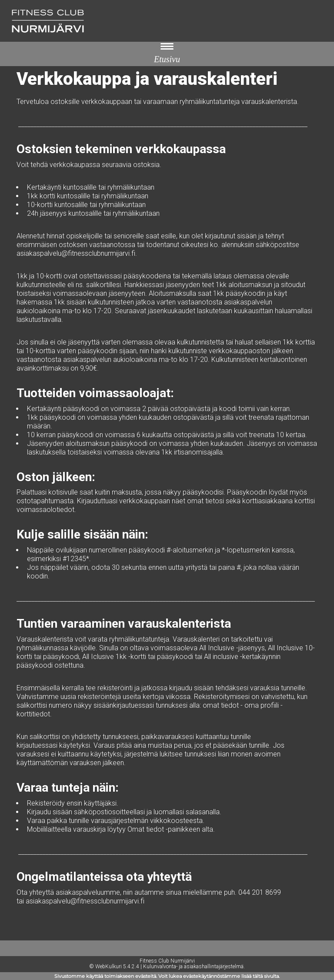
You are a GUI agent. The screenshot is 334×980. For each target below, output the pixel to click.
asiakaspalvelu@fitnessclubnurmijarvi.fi (76, 253)
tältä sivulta (266, 976)
